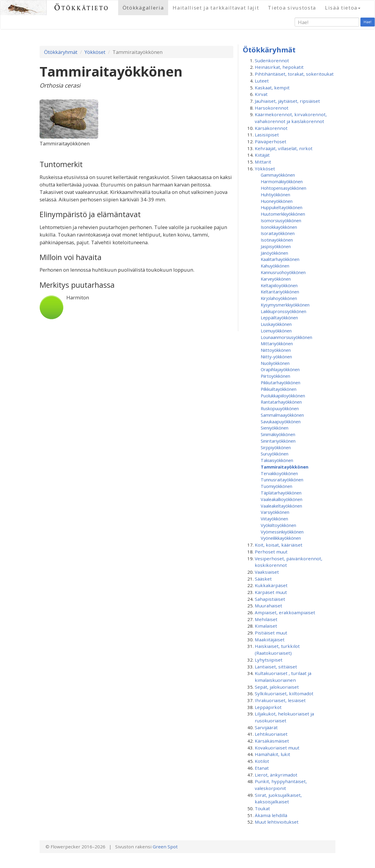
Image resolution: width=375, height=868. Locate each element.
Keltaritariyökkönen (280, 292)
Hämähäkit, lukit (272, 754)
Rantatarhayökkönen (281, 402)
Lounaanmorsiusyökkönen (286, 337)
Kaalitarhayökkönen (280, 259)
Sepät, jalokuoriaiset (277, 687)
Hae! (368, 22)
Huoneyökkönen (277, 201)
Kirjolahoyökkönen (279, 298)
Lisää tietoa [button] (343, 8)
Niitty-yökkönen (276, 357)
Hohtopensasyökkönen (283, 188)
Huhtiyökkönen (275, 195)
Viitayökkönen (274, 519)
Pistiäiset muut (271, 633)
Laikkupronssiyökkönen (283, 311)
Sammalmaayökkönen (282, 415)
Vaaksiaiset (267, 572)
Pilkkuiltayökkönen (279, 389)
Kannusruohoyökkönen (283, 272)
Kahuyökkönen (275, 266)
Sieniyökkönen (275, 428)
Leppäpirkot (268, 707)
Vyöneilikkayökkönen (281, 538)
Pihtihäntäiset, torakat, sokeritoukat (294, 74)
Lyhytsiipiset (269, 660)
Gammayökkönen (278, 175)
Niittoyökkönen (276, 350)
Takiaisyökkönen (277, 460)
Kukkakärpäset (271, 585)
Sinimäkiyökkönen (278, 434)
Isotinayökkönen (277, 240)
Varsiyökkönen (275, 512)
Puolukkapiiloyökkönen (283, 396)
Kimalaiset (266, 626)
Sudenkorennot (272, 60)
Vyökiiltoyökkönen (278, 525)
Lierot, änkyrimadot (276, 775)
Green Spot (165, 847)
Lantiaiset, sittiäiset (276, 667)
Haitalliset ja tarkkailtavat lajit (216, 8)
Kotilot (262, 761)
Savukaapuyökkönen (281, 421)
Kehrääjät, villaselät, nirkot (284, 148)
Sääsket (263, 579)
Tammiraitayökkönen (285, 467)
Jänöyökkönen (274, 253)
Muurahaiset (268, 606)
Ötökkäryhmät (61, 52)
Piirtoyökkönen (275, 376)
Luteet (262, 81)
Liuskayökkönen (276, 324)
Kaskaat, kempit (272, 88)
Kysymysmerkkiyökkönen (285, 305)
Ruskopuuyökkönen (280, 408)
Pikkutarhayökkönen (281, 382)
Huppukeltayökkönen (282, 207)
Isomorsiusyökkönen (281, 220)
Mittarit (263, 162)
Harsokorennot (272, 108)
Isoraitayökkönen (278, 233)
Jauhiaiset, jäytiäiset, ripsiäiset (287, 101)
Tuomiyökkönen (276, 486)
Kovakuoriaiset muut (277, 748)
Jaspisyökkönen (276, 246)
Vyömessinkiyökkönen (282, 532)
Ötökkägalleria (143, 8)
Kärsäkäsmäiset (272, 741)
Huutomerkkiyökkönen (283, 214)
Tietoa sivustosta (292, 8)
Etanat (262, 768)
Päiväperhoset (271, 141)
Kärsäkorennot (271, 128)
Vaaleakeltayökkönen (281, 506)
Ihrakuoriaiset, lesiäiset (280, 700)
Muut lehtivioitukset (277, 822)
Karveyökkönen (276, 279)
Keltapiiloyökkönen (279, 285)
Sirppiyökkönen (276, 447)
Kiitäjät (262, 155)
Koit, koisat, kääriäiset (279, 545)
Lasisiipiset (267, 135)
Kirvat (261, 94)
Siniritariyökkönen (278, 441)
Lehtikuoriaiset (271, 734)
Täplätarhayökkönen (281, 493)
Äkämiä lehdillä (271, 815)
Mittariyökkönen (277, 343)
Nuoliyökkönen (275, 363)
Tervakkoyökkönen (279, 473)
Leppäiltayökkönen (279, 318)
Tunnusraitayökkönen (282, 480)
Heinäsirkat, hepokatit (279, 67)
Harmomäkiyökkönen (282, 181)
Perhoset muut (271, 552)
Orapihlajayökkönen (280, 369)
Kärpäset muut (271, 592)
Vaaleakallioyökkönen (282, 499)
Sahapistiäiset (270, 599)
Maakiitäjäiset (270, 640)
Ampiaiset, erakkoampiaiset (285, 612)
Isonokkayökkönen (279, 227)
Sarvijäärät (266, 727)
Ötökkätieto (82, 8)
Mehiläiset (266, 619)
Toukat (262, 808)
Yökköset (95, 52)
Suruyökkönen (275, 454)
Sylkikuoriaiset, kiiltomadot (284, 693)
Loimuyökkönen (276, 331)
